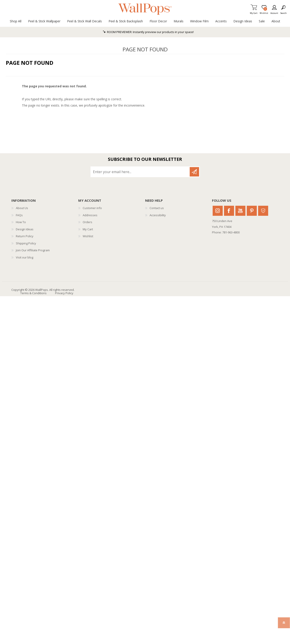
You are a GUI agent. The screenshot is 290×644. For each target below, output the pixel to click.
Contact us (157, 208)
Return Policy (25, 236)
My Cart (254, 12)
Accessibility (158, 215)
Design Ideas (25, 229)
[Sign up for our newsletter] (140, 172)
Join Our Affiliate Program (33, 250)
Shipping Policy (26, 243)
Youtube (240, 211)
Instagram (218, 211)
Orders (87, 222)
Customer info (92, 208)
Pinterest (252, 211)
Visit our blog (25, 257)
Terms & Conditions (33, 293)
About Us (22, 208)
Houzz (263, 211)
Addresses (90, 215)
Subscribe (194, 172)
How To (21, 222)
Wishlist (88, 236)
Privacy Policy (64, 293)
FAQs (19, 215)
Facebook (229, 211)
